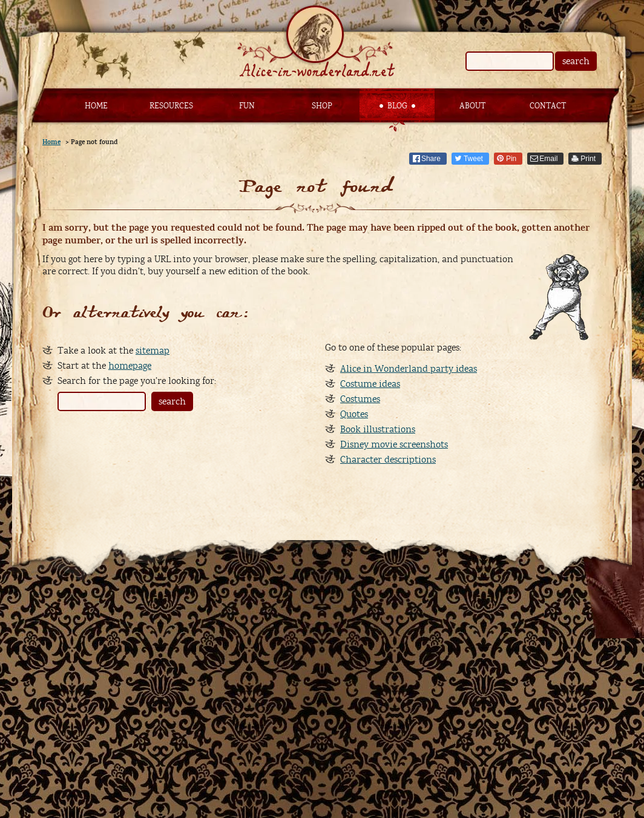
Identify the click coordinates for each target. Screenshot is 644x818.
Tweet (473, 159)
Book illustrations (378, 429)
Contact (548, 106)
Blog (397, 106)
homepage (130, 366)
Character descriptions (388, 460)
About (472, 106)
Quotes (354, 414)
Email (548, 159)
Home (96, 106)
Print (588, 159)
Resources (171, 106)
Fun (247, 106)
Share (431, 159)
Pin (511, 159)
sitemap (153, 351)
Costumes (360, 399)
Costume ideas (370, 384)
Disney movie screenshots (394, 444)
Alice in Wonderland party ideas (409, 369)
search (576, 61)
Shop (322, 106)
